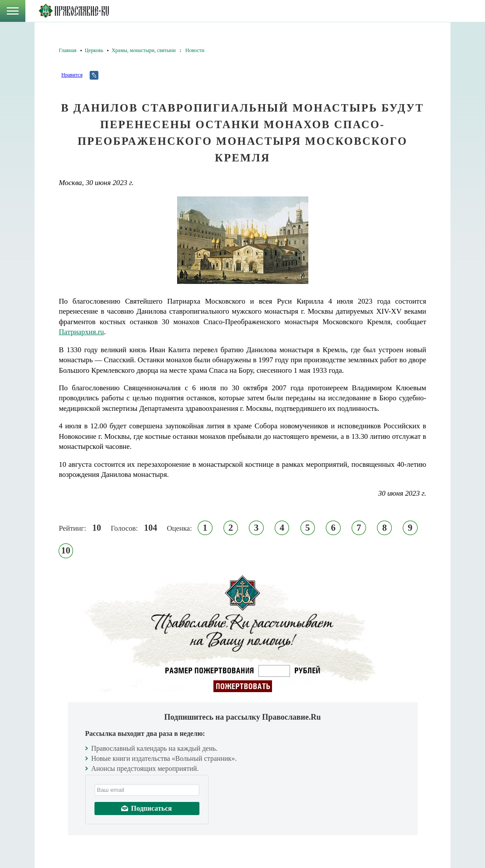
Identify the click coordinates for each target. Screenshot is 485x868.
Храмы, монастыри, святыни (144, 50)
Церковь (94, 50)
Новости (195, 50)
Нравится (72, 75)
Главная (68, 50)
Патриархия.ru (82, 332)
